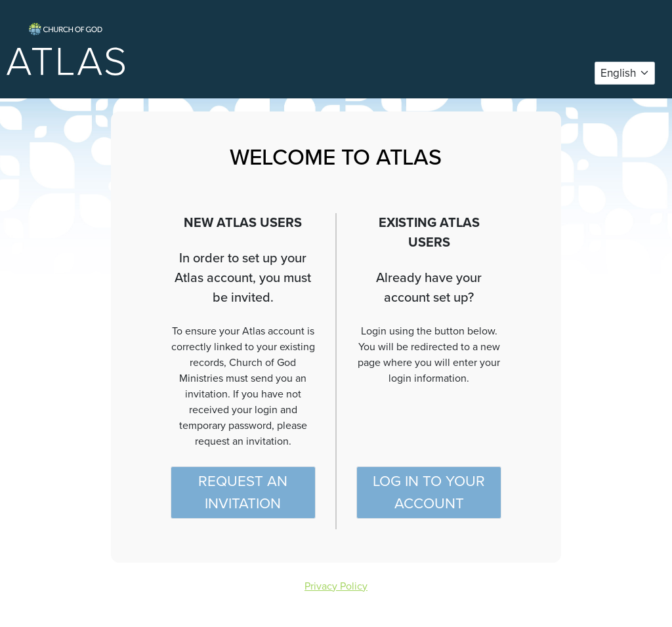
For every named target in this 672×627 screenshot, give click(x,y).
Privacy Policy (336, 586)
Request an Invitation (243, 492)
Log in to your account (429, 492)
